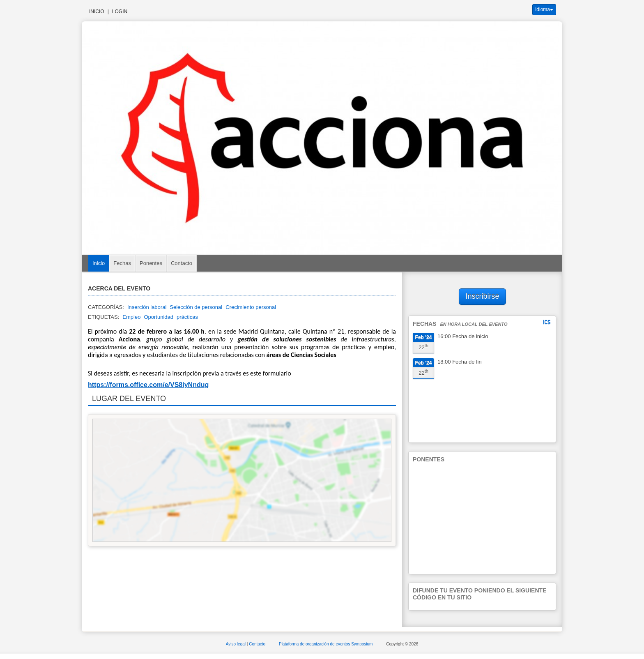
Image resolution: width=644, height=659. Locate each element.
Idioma (544, 9)
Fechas (122, 263)
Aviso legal (236, 644)
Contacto (182, 263)
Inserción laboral (147, 307)
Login (120, 12)
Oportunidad (159, 317)
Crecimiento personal (251, 307)
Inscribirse (483, 296)
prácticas (187, 317)
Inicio (97, 12)
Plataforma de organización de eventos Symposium (326, 644)
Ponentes (151, 263)
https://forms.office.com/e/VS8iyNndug (148, 385)
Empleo (131, 317)
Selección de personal (196, 307)
